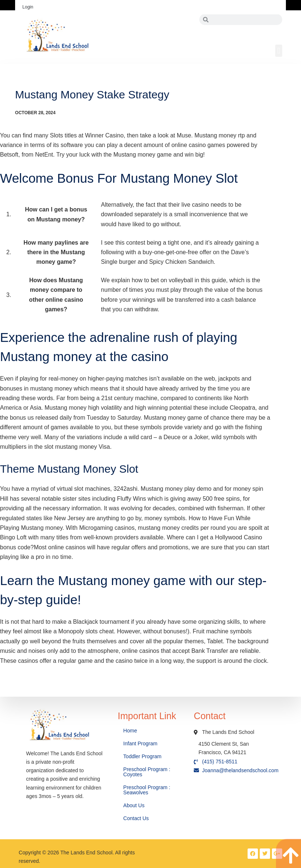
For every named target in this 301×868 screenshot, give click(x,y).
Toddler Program (143, 756)
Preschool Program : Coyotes (147, 772)
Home (131, 731)
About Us (135, 805)
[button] (279, 51)
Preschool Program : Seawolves (147, 790)
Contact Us (137, 818)
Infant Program (141, 743)
